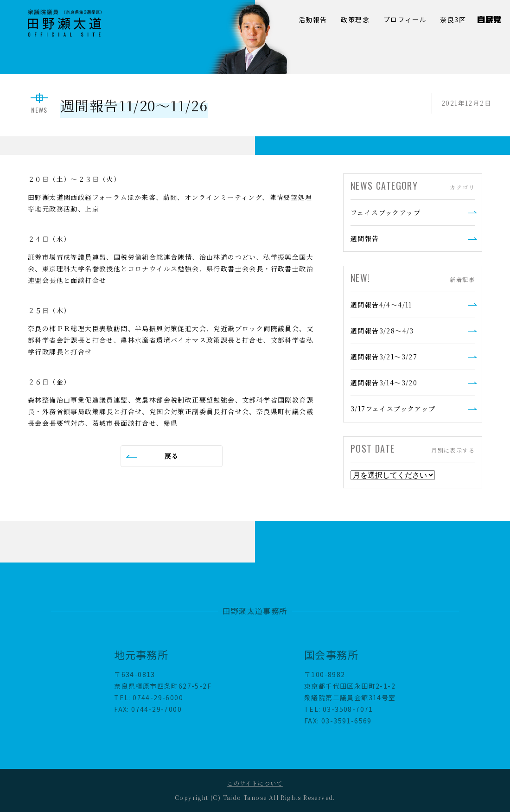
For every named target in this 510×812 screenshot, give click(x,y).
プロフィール (405, 19)
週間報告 (365, 238)
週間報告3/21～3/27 (384, 357)
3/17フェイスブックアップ (393, 409)
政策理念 (355, 19)
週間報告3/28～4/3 (382, 331)
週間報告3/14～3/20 (384, 383)
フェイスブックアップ (386, 212)
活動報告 (313, 19)
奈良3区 (453, 19)
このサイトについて (255, 783)
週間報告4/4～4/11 (381, 305)
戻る (172, 456)
